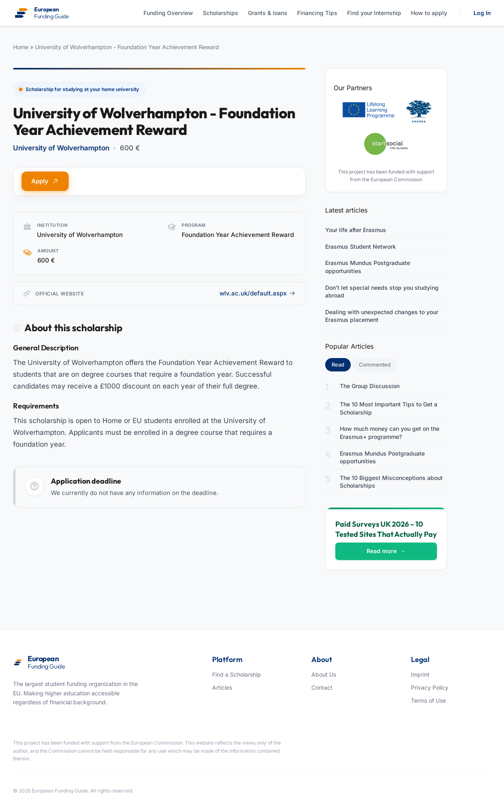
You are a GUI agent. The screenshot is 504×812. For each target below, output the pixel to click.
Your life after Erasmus (356, 230)
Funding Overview (168, 13)
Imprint (420, 674)
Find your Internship (374, 13)
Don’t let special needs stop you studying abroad (382, 292)
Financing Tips (317, 13)
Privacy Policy (430, 687)
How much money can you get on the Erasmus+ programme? (390, 433)
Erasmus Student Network (361, 246)
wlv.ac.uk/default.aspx (257, 293)
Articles (222, 687)
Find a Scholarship (237, 674)
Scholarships (220, 13)
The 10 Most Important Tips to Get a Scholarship (389, 408)
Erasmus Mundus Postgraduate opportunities (368, 267)
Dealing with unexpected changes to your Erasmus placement (382, 316)
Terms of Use (428, 700)
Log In (482, 13)
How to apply (429, 13)
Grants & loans (268, 13)
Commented (375, 365)
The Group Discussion (370, 386)
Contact (322, 687)
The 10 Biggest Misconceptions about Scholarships (391, 482)
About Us (324, 674)
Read (341, 364)
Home (21, 47)
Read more (386, 551)
